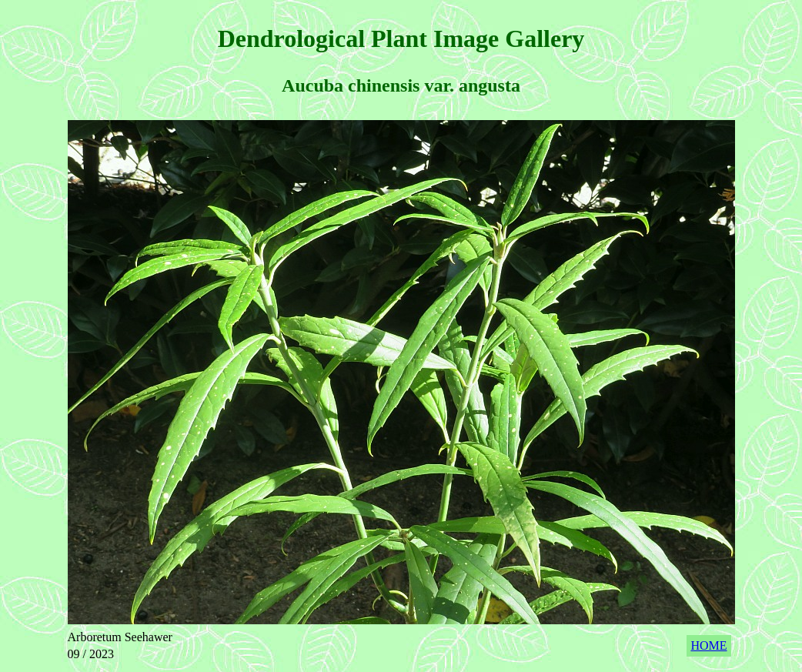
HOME (708, 645)
